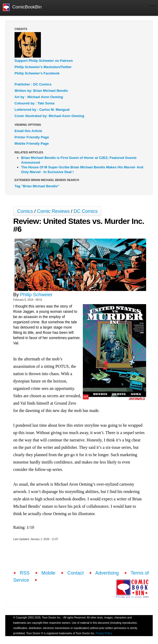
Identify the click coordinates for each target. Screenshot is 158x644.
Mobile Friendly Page (32, 144)
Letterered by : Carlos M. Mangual (42, 110)
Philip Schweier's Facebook (37, 73)
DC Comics (86, 211)
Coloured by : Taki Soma (34, 103)
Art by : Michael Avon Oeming (39, 97)
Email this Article (28, 131)
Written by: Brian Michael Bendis (41, 91)
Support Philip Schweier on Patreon (44, 61)
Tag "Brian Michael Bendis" (37, 186)
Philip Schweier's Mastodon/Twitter (43, 67)
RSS (25, 573)
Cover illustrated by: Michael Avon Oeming (49, 116)
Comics (25, 211)
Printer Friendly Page (32, 137)
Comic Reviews (53, 211)
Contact (75, 573)
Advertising (107, 573)
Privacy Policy (104, 633)
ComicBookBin (22, 7)
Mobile (48, 573)
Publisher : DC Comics (33, 84)
